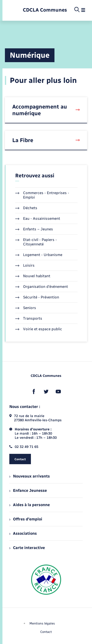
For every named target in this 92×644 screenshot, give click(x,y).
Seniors (26, 308)
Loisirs (25, 265)
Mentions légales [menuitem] (42, 623)
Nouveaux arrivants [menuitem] (30, 476)
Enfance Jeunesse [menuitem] (28, 490)
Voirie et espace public (39, 329)
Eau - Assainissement (38, 219)
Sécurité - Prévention (37, 297)
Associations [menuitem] (23, 533)
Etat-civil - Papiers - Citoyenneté (36, 242)
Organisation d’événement (42, 287)
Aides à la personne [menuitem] (30, 505)
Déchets (26, 208)
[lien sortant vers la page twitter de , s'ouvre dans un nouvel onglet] (46, 391)
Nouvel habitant (33, 276)
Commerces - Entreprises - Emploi (42, 195)
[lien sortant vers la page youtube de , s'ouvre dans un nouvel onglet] (58, 391)
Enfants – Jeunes (34, 229)
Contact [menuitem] (46, 632)
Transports (29, 318)
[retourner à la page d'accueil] (45, 10)
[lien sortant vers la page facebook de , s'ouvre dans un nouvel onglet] (34, 391)
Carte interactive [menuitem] (27, 548)
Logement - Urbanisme (39, 255)
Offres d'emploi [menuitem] (26, 519)
